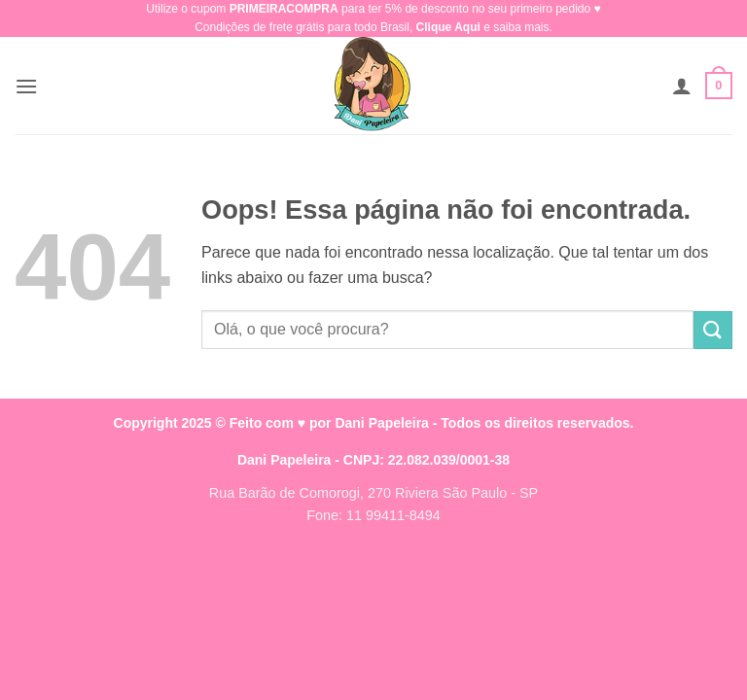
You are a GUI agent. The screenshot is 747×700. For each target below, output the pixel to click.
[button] (26, 86)
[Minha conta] (682, 86)
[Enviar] (713, 330)
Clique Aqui (448, 27)
